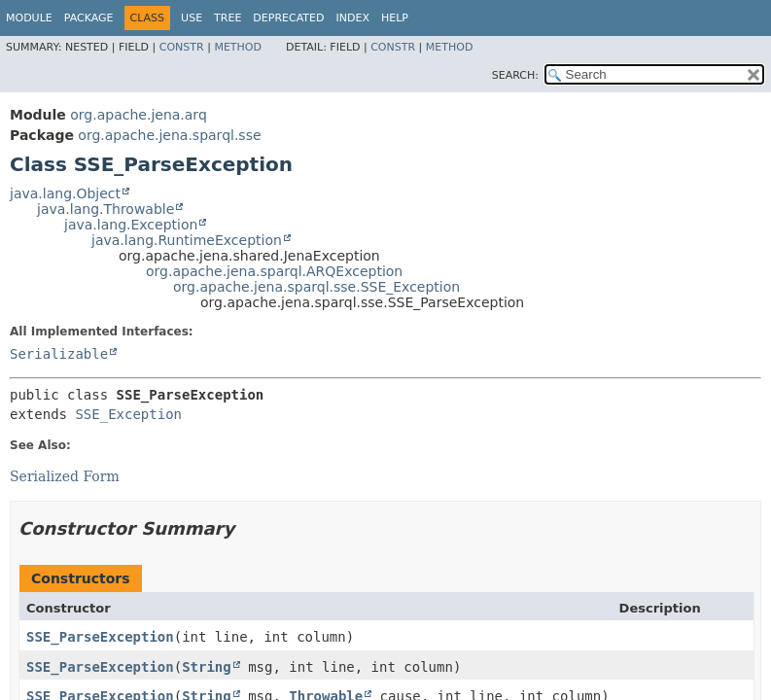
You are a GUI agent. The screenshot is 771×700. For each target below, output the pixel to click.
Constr (182, 47)
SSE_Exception (128, 414)
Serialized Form (65, 476)
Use (192, 18)
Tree (228, 18)
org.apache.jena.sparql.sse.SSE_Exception (316, 287)
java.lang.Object (65, 193)
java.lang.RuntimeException (187, 240)
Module (29, 18)
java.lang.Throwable (105, 209)
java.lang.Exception (131, 225)
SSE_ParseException (100, 637)
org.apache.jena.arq (138, 115)
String (207, 667)
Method (238, 47)
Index (352, 18)
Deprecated (288, 18)
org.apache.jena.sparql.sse (169, 135)
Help (395, 18)
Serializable (59, 354)
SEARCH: (515, 75)
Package (89, 18)
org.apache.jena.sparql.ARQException (274, 271)
